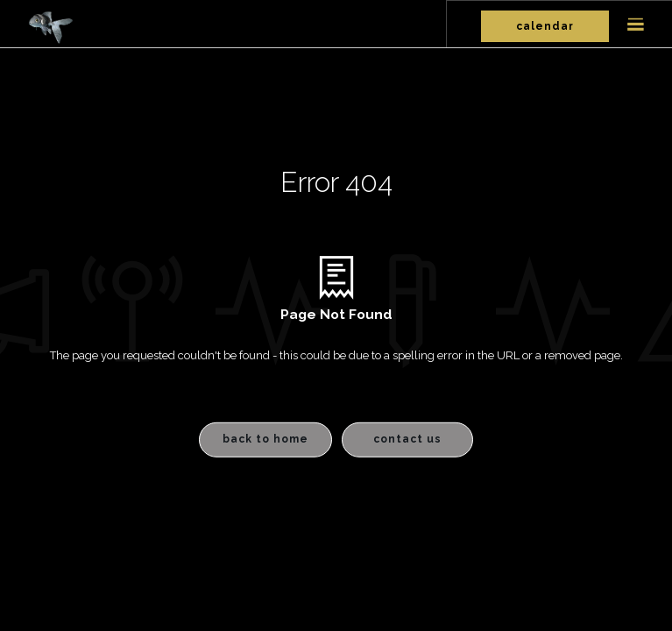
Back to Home (265, 439)
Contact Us (407, 439)
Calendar (545, 26)
